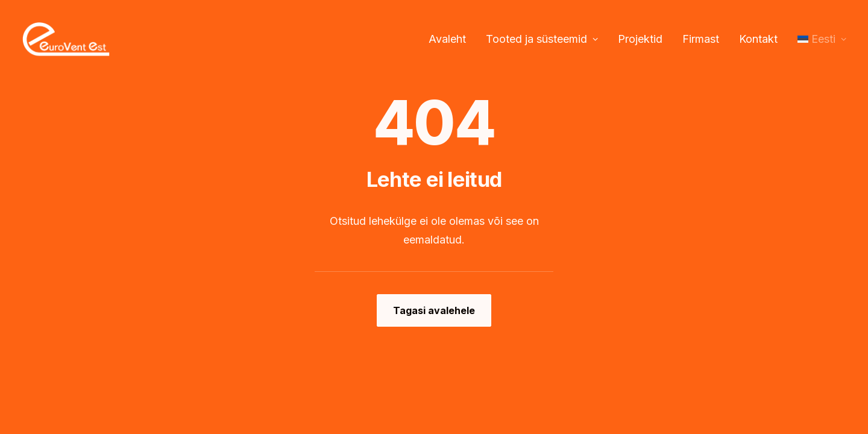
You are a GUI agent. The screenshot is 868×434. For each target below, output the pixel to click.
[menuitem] (451, 39)
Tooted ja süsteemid (542, 39)
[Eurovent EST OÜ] (66, 39)
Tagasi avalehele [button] (434, 310)
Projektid (640, 39)
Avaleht (447, 39)
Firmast (701, 39)
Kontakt (758, 39)
